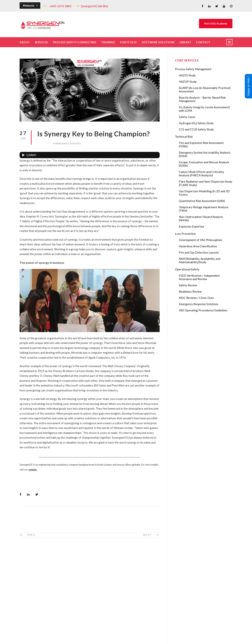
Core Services (86, 577)
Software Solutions (158, 42)
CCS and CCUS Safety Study (196, 129)
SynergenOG (124, 635)
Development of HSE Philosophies (200, 240)
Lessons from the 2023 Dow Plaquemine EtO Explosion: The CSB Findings (206, 581)
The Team (83, 570)
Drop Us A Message (145, 578)
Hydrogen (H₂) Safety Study (196, 123)
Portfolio (128, 42)
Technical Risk (184, 137)
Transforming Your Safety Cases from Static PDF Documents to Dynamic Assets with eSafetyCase (208, 594)
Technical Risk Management (156, 639)
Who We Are (85, 564)
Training (108, 42)
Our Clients (85, 589)
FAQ (80, 602)
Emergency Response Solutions (199, 304)
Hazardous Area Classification (198, 246)
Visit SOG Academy (216, 24)
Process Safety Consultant (126, 639)
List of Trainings (88, 583)
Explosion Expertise (191, 226)
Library (185, 42)
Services (41, 42)
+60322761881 (38, 593)
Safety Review (188, 285)
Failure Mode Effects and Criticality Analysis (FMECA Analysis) (201, 174)
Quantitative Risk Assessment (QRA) (202, 201)
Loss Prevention (185, 234)
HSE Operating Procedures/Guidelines (203, 310)
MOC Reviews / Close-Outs (196, 298)
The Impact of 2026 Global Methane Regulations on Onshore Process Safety (208, 620)
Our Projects (86, 595)
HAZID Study (187, 75)
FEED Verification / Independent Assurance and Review (199, 277)
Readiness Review (190, 291)
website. (33, 470)
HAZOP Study (188, 82)
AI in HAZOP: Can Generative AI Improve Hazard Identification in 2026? (207, 607)
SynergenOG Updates (67, 143)
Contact (203, 42)
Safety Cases (187, 117)
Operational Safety (187, 269)
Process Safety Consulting (75, 42)
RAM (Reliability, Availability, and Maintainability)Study (200, 260)
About (25, 42)
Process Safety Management (193, 69)
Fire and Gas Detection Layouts (199, 252)
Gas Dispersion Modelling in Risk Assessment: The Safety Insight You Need (207, 568)
